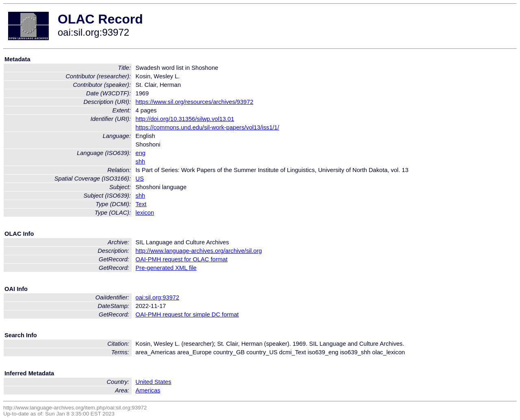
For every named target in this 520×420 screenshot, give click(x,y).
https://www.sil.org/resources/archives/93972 (195, 102)
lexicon (145, 213)
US (140, 179)
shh (141, 162)
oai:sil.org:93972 (158, 297)
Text (141, 204)
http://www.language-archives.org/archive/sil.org (199, 251)
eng (141, 153)
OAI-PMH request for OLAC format (182, 259)
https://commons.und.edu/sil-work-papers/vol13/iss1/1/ (208, 127)
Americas (148, 390)
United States (154, 382)
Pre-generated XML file (166, 268)
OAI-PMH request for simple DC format (187, 314)
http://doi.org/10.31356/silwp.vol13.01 (185, 119)
